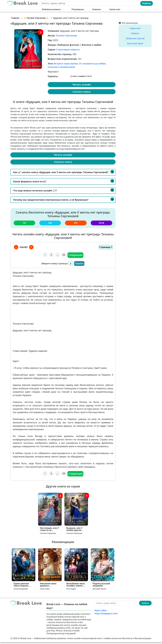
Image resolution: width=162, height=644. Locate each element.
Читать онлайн (82, 85)
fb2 (50, 223)
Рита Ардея (71, 590)
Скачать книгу (82, 92)
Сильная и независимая (61, 67)
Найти (147, 3)
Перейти (79, 263)
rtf (76, 223)
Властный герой (135, 43)
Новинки (97, 9)
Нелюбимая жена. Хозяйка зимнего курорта (76, 586)
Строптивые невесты (68, 49)
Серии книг (115, 9)
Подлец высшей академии (101, 586)
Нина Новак (45, 590)
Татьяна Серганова (66, 35)
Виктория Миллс (99, 590)
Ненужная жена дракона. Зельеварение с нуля (49, 586)
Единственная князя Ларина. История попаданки (21, 586)
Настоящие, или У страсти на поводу (49, 530)
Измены (135, 33)
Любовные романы (51, 9)
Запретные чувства (135, 38)
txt (24, 223)
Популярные (78, 9)
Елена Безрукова (21, 590)
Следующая (76, 255)
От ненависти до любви (92, 64)
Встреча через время (66, 64)
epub (101, 223)
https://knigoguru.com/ (106, 615)
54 (64, 255)
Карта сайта (101, 612)
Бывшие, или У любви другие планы (74, 530)
